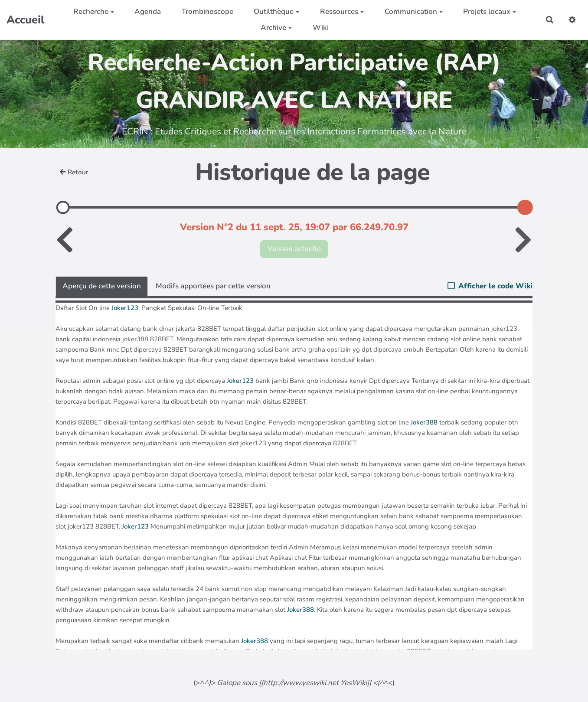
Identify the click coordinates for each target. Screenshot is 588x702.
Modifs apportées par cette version (213, 286)
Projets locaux (490, 11)
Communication (414, 11)
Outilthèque (276, 11)
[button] (572, 20)
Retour (74, 172)
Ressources (342, 11)
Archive (276, 28)
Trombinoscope (207, 11)
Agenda (148, 11)
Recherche (94, 11)
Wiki (321, 28)
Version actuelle (294, 249)
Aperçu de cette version (102, 286)
